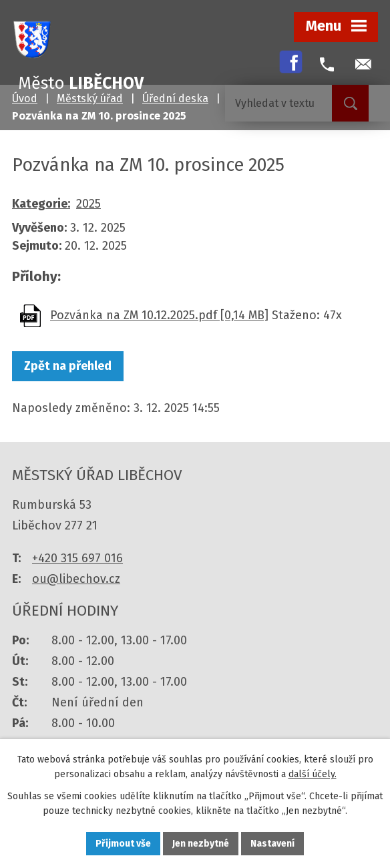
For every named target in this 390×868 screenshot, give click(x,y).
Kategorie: (41, 204)
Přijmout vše (123, 844)
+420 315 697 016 (77, 558)
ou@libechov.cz (76, 579)
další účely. (313, 775)
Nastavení (272, 844)
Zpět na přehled (68, 366)
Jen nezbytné (201, 844)
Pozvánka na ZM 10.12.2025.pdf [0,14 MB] (159, 315)
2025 (88, 204)
